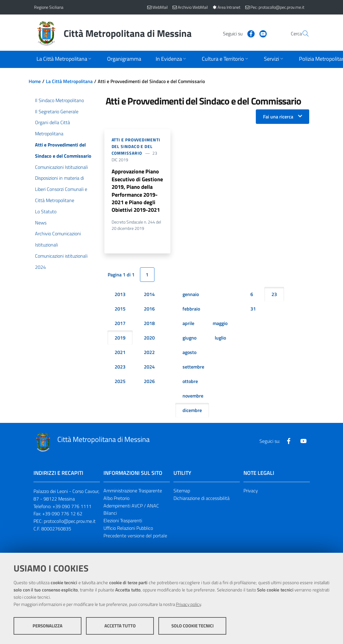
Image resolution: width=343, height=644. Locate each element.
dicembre (192, 411)
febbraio (191, 310)
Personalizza (48, 626)
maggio (220, 324)
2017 (120, 324)
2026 (149, 382)
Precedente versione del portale (135, 537)
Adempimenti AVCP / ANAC (131, 507)
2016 (149, 310)
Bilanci (110, 514)
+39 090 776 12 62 (62, 515)
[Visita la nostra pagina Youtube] (249, 33)
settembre (193, 368)
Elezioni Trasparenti (123, 522)
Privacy (251, 492)
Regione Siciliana (49, 7)
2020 (149, 339)
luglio (220, 339)
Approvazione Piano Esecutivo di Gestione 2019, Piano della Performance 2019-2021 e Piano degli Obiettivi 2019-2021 (137, 191)
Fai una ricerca (278, 117)
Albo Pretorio (116, 499)
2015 (120, 310)
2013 (120, 295)
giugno (189, 339)
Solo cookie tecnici (192, 626)
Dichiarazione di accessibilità (202, 499)
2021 (120, 353)
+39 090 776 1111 (72, 507)
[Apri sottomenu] (65, 59)
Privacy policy (188, 605)
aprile (188, 324)
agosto (189, 353)
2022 (149, 353)
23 (274, 295)
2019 (120, 339)
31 (253, 310)
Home (35, 81)
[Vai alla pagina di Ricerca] (302, 34)
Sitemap (182, 492)
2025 (120, 382)
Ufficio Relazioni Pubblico (128, 529)
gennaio (191, 295)
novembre (193, 397)
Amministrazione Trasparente (133, 492)
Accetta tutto (120, 626)
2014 (149, 295)
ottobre (190, 382)
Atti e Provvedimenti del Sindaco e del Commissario (136, 146)
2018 (149, 324)
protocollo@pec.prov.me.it (70, 522)
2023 (120, 368)
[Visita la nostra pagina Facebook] (237, 33)
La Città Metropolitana (69, 81)
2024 (149, 368)
